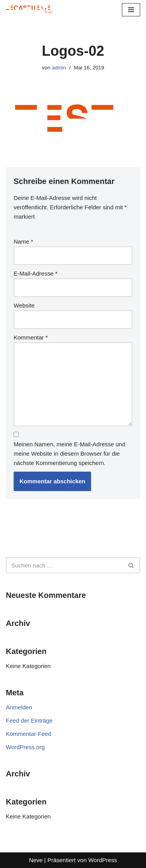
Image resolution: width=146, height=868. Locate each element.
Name (23, 241)
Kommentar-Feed (29, 734)
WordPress (103, 860)
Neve (36, 860)
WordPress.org (25, 747)
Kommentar (31, 337)
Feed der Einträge (29, 720)
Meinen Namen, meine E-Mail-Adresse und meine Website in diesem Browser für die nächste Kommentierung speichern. (69, 453)
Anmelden (19, 707)
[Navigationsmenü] (131, 10)
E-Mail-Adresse (36, 273)
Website (24, 305)
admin (59, 68)
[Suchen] (64, 565)
